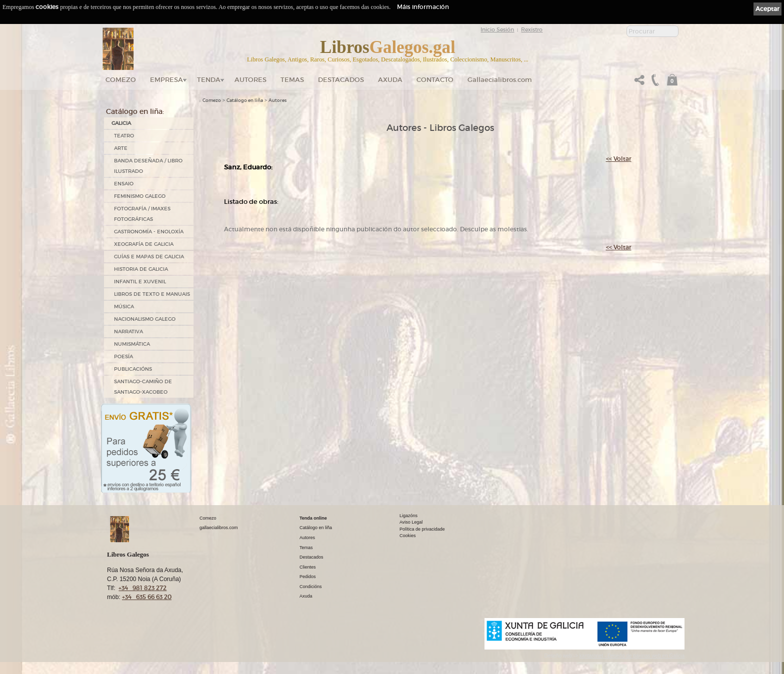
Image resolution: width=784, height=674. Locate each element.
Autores (250, 80)
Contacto (435, 80)
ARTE (121, 148)
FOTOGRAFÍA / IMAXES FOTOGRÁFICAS (142, 214)
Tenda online (313, 518)
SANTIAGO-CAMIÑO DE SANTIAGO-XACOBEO (143, 387)
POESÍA (123, 356)
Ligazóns (408, 516)
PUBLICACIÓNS (133, 369)
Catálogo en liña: (135, 111)
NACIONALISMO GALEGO (145, 319)
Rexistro (532, 29)
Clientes (308, 567)
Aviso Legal (411, 522)
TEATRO (124, 136)
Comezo (121, 80)
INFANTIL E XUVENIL (140, 282)
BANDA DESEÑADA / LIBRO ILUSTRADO (148, 166)
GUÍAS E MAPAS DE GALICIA (149, 257)
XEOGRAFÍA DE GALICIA (144, 244)
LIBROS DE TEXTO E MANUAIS (152, 294)
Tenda (209, 80)
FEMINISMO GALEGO (140, 196)
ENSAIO (124, 184)
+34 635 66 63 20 (147, 597)
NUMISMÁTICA (132, 344)
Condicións (311, 587)
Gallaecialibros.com (500, 80)
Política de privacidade (422, 529)
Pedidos (308, 577)
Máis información (423, 7)
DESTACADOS (341, 80)
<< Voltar (619, 159)
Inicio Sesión (497, 29)
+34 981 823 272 (142, 588)
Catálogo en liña (245, 100)
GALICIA (121, 123)
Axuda (390, 80)
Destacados (311, 557)
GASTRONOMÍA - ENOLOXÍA (149, 232)
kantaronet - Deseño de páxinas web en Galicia (632, 656)
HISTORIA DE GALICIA (141, 269)
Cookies (408, 536)
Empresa (166, 80)
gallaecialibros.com (219, 528)
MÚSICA (124, 307)
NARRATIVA (128, 332)
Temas (292, 80)
